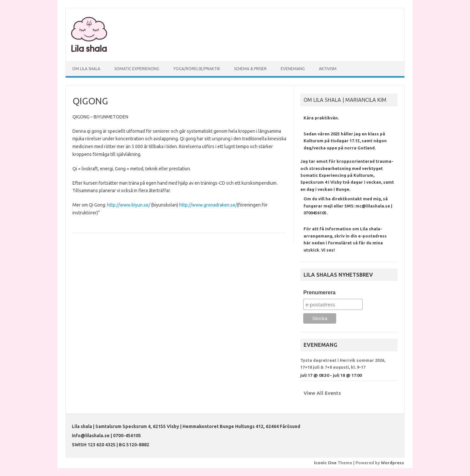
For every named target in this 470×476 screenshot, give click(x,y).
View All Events (322, 393)
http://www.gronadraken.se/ (208, 205)
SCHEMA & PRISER (250, 69)
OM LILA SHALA (86, 69)
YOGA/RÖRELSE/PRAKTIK (197, 69)
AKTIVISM (328, 69)
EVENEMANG (293, 69)
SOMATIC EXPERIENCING (137, 69)
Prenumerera (319, 292)
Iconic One (325, 463)
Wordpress (392, 463)
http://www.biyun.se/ (129, 205)
